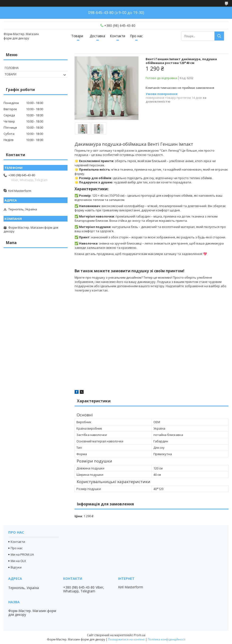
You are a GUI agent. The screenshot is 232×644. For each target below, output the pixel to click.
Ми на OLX (18, 561)
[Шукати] (219, 36)
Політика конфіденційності (167, 639)
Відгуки (16, 567)
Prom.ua (140, 635)
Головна (12, 68)
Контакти (118, 36)
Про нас (136, 36)
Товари (77, 36)
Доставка (97, 36)
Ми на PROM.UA (22, 554)
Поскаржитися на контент (126, 639)
